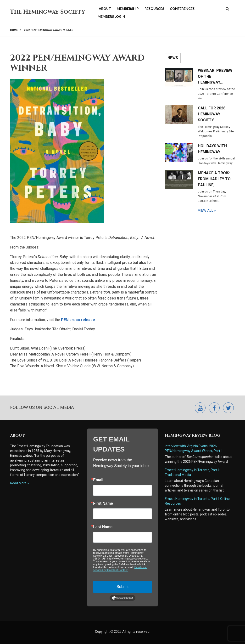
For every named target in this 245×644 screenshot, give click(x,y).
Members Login (111, 16)
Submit (122, 587)
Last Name (103, 527)
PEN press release (78, 320)
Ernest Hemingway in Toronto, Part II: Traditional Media (193, 472)
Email (98, 480)
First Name (103, 503)
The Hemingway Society (48, 12)
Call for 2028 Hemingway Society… (212, 114)
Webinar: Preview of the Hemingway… (215, 76)
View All (206, 210)
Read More (18, 483)
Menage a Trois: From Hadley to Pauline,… (214, 179)
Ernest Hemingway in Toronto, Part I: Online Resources (197, 501)
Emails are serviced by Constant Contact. (120, 569)
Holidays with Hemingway (212, 149)
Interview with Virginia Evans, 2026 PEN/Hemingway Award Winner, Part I (193, 448)
